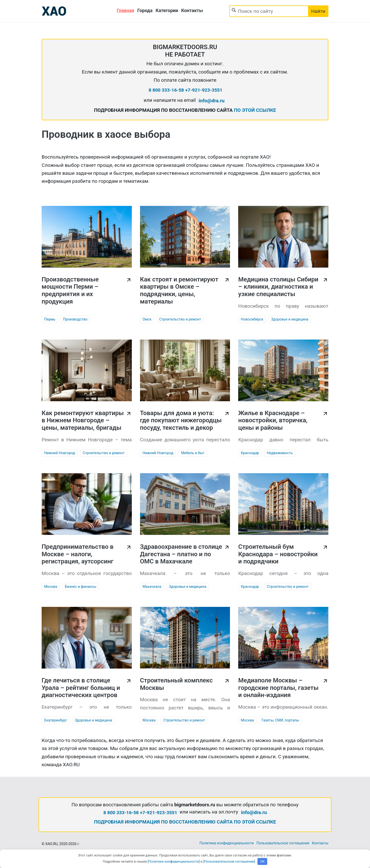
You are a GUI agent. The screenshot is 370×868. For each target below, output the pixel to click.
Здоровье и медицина (290, 319)
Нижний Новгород (60, 453)
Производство (75, 319)
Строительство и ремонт (180, 319)
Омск (147, 319)
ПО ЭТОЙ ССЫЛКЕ (255, 110)
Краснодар (250, 453)
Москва (51, 587)
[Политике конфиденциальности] (174, 861)
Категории (167, 10)
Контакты (192, 10)
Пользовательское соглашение (283, 843)
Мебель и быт (193, 453)
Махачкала (152, 587)
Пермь (50, 319)
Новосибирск (252, 319)
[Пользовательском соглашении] (229, 861)
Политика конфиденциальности (227, 843)
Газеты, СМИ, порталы (280, 720)
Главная (125, 10)
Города (145, 10)
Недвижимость (280, 453)
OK (262, 861)
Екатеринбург (56, 720)
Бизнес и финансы (81, 587)
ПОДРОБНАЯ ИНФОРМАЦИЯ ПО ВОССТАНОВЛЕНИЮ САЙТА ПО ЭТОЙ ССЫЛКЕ (185, 822)
